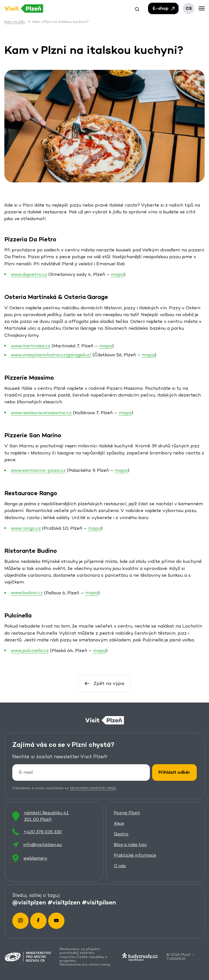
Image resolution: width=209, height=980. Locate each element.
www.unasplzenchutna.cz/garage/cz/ (51, 355)
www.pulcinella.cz (30, 650)
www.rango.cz (26, 528)
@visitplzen (29, 902)
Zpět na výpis (104, 683)
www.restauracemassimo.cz (41, 412)
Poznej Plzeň (127, 813)
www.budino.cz (27, 592)
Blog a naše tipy (130, 845)
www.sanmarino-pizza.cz (38, 470)
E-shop (164, 8)
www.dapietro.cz (29, 274)
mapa (117, 274)
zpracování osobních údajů (93, 788)
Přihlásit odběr (174, 772)
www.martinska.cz (31, 345)
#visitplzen (64, 902)
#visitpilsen (99, 902)
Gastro (121, 834)
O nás (120, 866)
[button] (137, 8)
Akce (119, 823)
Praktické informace (135, 855)
